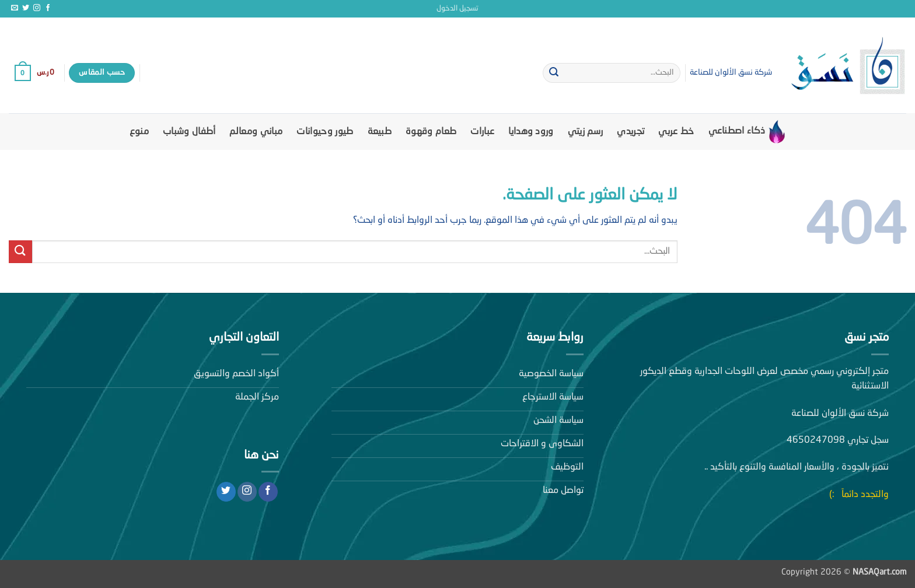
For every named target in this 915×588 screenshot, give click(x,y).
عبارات (482, 132)
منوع (139, 132)
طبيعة (380, 132)
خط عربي (676, 132)
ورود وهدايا (531, 132)
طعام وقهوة (431, 132)
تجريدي (631, 132)
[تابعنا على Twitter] (26, 8)
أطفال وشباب (189, 132)
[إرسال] (554, 73)
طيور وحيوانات (325, 132)
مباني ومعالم (256, 132)
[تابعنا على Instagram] (37, 8)
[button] (457, 9)
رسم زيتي (586, 132)
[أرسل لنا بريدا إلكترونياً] (15, 8)
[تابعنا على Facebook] (48, 8)
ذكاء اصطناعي (747, 132)
